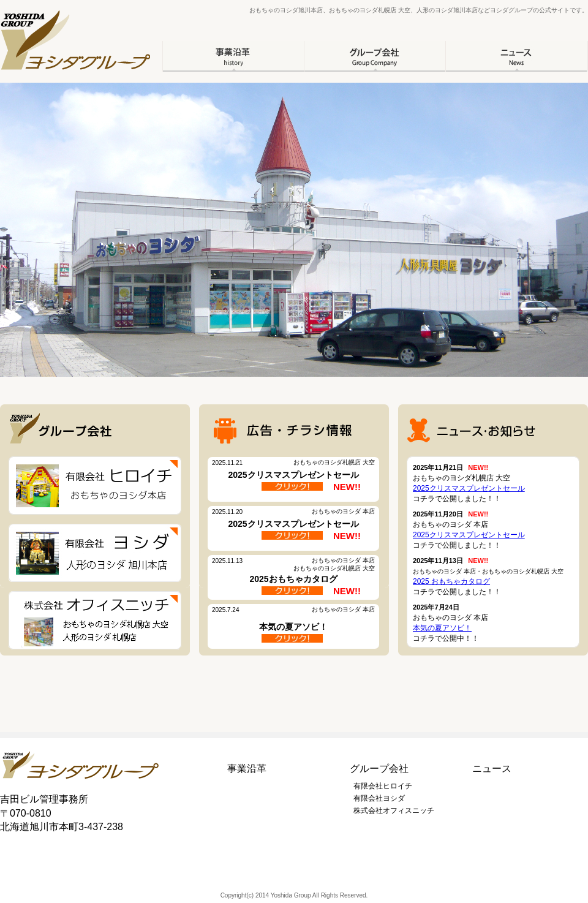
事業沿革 (247, 769)
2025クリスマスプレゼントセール (469, 488)
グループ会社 (379, 769)
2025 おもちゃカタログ (451, 581)
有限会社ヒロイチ (383, 786)
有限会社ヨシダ (379, 798)
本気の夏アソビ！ (442, 628)
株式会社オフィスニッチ (394, 810)
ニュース (492, 769)
